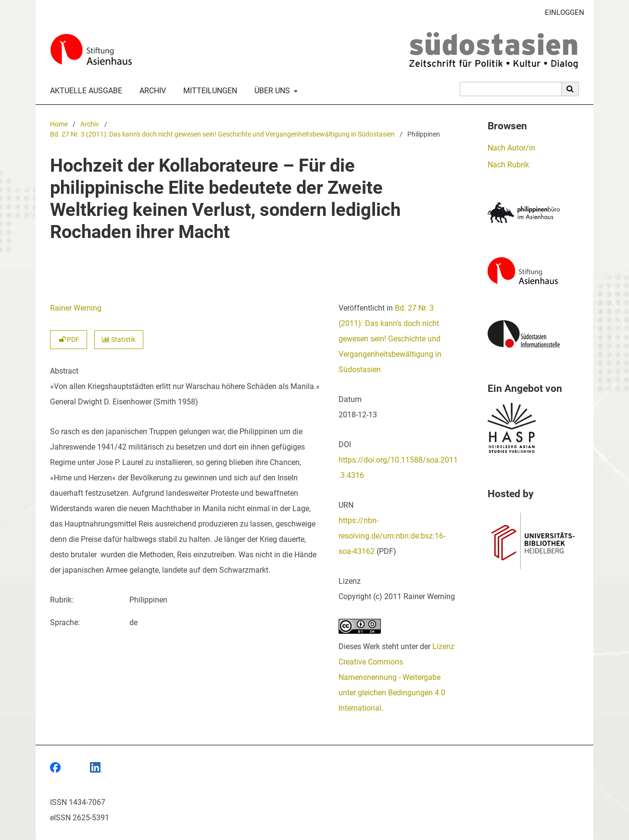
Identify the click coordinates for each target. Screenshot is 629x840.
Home (59, 124)
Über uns (271, 91)
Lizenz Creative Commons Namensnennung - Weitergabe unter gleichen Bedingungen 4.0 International (396, 677)
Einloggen (561, 13)
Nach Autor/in (511, 148)
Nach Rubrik (508, 165)
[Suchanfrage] (511, 89)
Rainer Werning (76, 308)
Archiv (151, 91)
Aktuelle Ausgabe (84, 91)
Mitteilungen (208, 91)
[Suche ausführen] (570, 89)
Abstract (64, 371)
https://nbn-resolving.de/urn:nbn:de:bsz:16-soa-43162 (392, 536)
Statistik (119, 340)
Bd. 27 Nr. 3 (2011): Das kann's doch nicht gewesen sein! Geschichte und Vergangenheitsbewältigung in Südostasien (222, 134)
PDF (69, 340)
